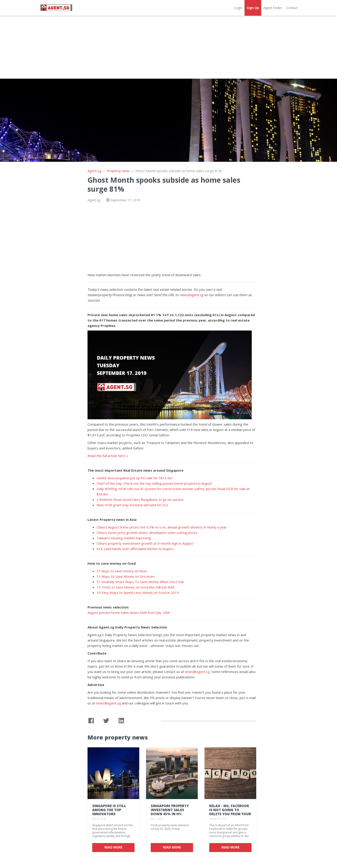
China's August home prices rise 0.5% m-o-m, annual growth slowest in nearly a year (162, 527)
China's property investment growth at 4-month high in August (145, 543)
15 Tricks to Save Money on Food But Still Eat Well (135, 587)
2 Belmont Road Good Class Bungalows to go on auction (140, 499)
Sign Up (253, 8)
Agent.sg (94, 171)
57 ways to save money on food (121, 571)
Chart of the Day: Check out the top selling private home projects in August (154, 483)
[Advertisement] (168, 47)
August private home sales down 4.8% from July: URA (129, 613)
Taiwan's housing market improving (124, 538)
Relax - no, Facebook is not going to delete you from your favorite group (230, 812)
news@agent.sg (191, 295)
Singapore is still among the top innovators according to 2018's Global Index (111, 814)
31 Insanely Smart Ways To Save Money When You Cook (140, 582)
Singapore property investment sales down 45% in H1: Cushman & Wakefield (172, 812)
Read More (113, 847)
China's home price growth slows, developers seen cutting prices (147, 533)
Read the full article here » (108, 456)
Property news (118, 171)
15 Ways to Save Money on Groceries (126, 576)
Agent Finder (273, 8)
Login (238, 8)
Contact (292, 8)
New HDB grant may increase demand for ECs (132, 505)
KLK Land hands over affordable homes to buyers (135, 549)
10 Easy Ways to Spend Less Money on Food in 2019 (138, 593)
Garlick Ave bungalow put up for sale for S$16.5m (134, 478)
